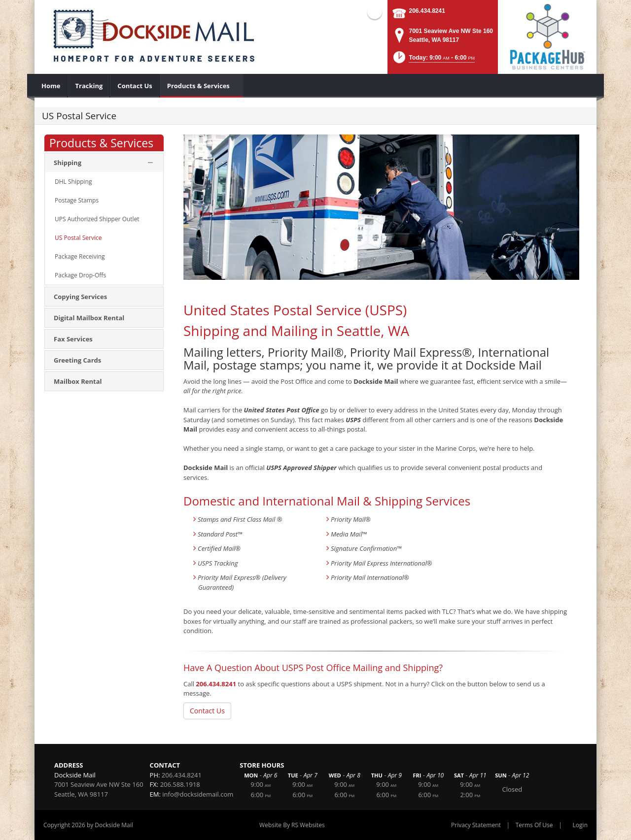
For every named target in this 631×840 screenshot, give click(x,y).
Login (580, 825)
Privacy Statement (476, 825)
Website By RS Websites (292, 825)
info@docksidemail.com (198, 794)
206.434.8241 (427, 11)
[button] (433, 60)
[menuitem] (51, 86)
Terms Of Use (534, 825)
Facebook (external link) (375, 12)
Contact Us (207, 711)
